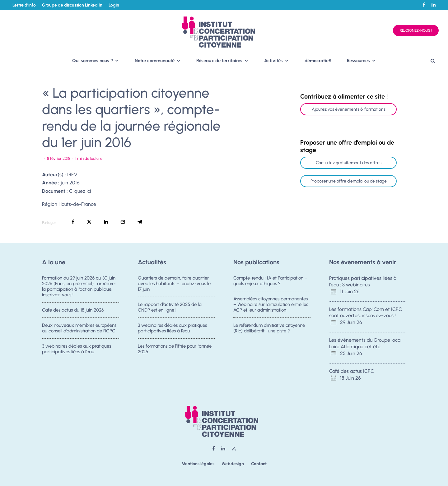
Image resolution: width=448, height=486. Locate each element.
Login (114, 5)
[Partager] (73, 222)
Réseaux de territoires (219, 61)
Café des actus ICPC (352, 371)
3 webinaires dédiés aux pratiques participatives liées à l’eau (77, 351)
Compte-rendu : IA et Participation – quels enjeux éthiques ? (270, 281)
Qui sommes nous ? (93, 61)
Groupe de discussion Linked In (72, 5)
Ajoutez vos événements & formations (349, 109)
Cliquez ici (80, 191)
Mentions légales (198, 464)
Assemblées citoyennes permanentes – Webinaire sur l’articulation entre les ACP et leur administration (271, 304)
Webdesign (233, 464)
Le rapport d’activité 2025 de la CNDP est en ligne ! (170, 307)
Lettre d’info (24, 5)
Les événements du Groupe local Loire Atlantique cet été (365, 343)
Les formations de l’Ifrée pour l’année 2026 (175, 351)
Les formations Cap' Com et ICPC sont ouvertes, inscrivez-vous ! (366, 312)
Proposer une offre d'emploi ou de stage (349, 181)
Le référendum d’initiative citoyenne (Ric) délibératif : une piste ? (269, 329)
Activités (273, 61)
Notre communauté (155, 61)
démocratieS (318, 61)
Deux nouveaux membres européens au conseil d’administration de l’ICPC (79, 329)
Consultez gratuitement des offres (349, 163)
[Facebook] (424, 5)
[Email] (123, 222)
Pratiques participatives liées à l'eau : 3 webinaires (363, 281)
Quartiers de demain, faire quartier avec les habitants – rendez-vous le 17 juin (174, 284)
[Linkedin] (434, 5)
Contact (259, 464)
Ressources (358, 61)
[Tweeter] (89, 222)
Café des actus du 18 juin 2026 (73, 310)
